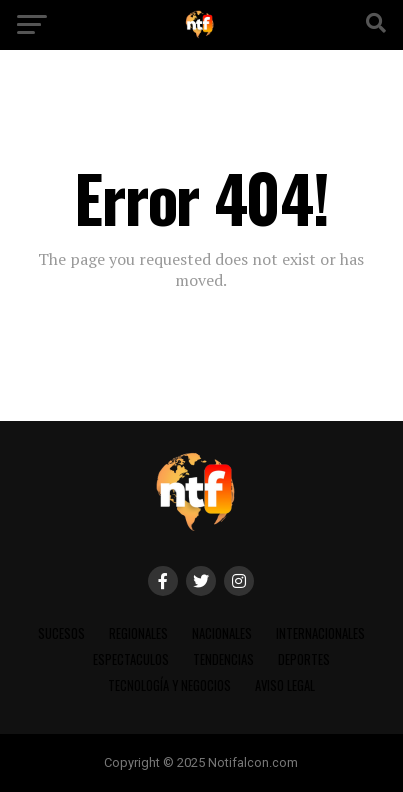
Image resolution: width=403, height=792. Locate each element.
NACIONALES (222, 633)
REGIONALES (138, 633)
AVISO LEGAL (285, 685)
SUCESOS (61, 633)
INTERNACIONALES (320, 633)
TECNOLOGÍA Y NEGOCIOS (169, 685)
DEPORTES (304, 659)
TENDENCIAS (223, 659)
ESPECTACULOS (131, 659)
